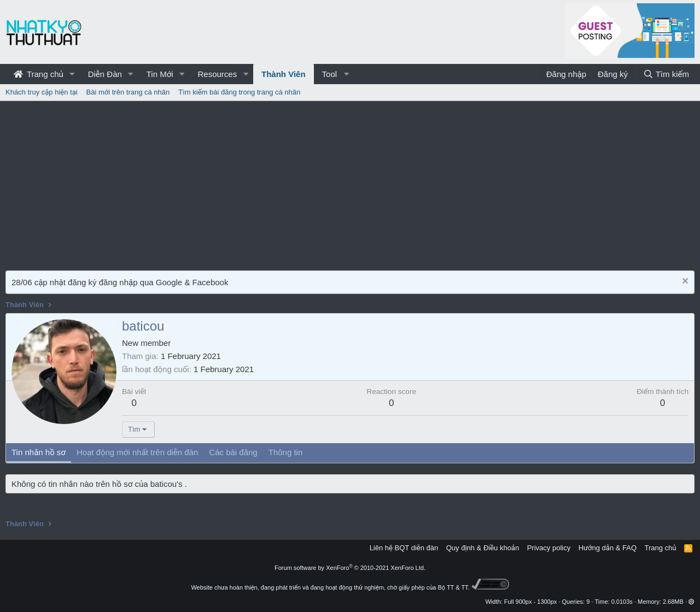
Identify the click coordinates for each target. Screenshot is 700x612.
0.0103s (622, 602)
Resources (217, 74)
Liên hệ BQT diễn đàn (404, 548)
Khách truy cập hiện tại (42, 92)
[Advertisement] (350, 183)
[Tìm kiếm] (666, 74)
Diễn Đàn (105, 74)
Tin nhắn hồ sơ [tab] (39, 452)
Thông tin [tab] (286, 452)
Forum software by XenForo (350, 568)
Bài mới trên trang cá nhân (128, 92)
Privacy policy (549, 548)
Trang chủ (39, 74)
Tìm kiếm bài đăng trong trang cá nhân (239, 92)
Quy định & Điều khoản (483, 548)
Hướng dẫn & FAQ (608, 548)
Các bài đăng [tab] (233, 452)
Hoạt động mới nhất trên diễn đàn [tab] (137, 452)
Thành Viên (284, 74)
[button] (72, 74)
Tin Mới (160, 74)
